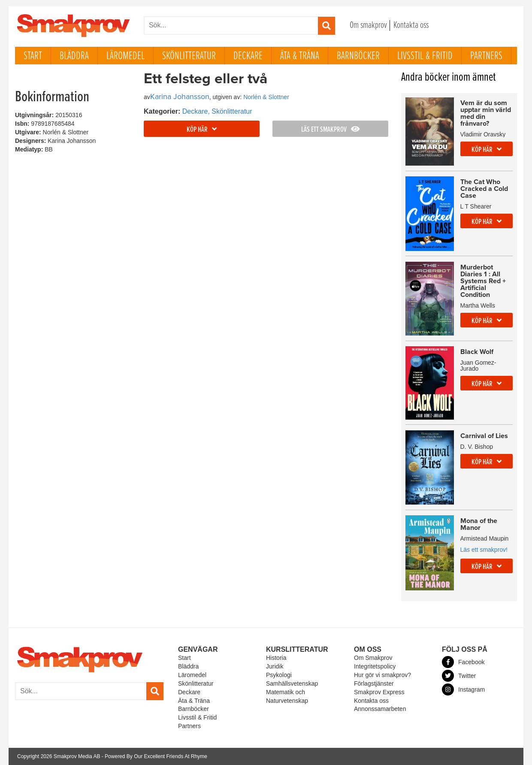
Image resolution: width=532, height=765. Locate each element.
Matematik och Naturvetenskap (287, 696)
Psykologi (279, 675)
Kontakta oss (411, 26)
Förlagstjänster (374, 683)
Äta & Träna (300, 56)
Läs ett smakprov (330, 130)
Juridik (275, 666)
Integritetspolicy (375, 666)
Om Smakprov (373, 658)
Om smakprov (368, 26)
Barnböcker (358, 56)
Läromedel (125, 56)
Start (33, 56)
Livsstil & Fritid (425, 56)
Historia (276, 658)
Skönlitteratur (189, 56)
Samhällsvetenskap (292, 683)
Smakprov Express (379, 692)
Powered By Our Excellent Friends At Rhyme (156, 756)
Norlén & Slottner (266, 97)
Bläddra (74, 56)
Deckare (248, 56)
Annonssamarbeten (380, 709)
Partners (486, 56)
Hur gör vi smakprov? (382, 675)
